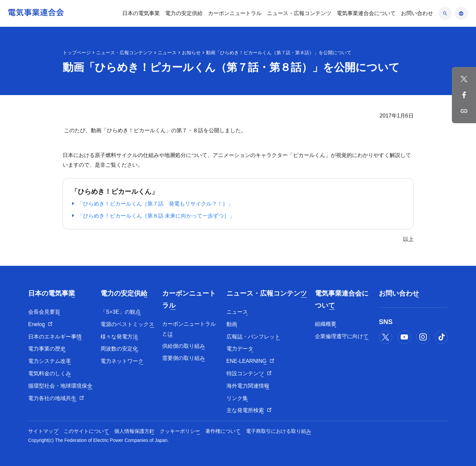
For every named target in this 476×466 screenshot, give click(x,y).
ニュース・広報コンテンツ (124, 53)
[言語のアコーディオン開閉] (461, 13)
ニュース (167, 53)
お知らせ (191, 53)
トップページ (77, 53)
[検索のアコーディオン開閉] (445, 13)
